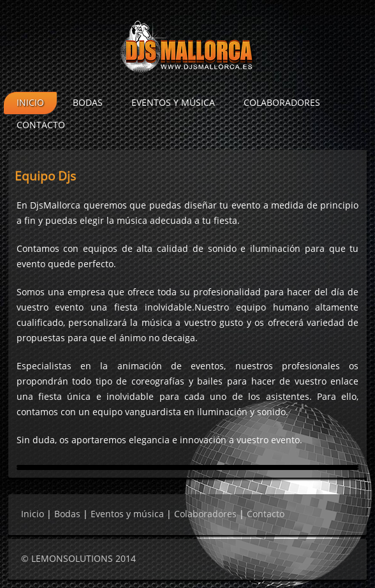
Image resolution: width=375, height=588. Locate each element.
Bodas (88, 103)
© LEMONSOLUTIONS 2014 (78, 559)
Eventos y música (173, 103)
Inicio (30, 103)
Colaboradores (282, 103)
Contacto (41, 125)
